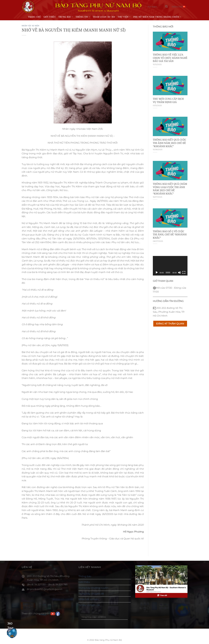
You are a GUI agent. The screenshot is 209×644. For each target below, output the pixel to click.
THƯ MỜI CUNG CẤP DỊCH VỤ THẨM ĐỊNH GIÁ (168, 100)
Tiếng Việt (179, 7)
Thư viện (124, 17)
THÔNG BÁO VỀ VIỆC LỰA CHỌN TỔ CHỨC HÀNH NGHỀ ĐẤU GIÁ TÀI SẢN (170, 58)
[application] (170, 266)
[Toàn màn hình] (184, 273)
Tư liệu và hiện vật (89, 605)
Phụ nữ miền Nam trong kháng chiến (157, 17)
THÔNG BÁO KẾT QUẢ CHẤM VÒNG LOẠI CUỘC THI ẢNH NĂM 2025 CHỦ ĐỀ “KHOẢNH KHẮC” (170, 189)
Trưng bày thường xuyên (93, 588)
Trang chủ (34, 17)
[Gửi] (166, 7)
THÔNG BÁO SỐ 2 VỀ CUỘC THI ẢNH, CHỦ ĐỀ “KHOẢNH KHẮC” (170, 235)
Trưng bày (66, 17)
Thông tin (83, 17)
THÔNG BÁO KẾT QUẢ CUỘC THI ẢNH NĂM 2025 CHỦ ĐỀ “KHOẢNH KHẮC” (169, 143)
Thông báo (85, 576)
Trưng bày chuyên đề (91, 594)
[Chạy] (157, 273)
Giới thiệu (50, 17)
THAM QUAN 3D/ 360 (104, 17)
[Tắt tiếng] (180, 273)
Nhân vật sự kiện (31, 26)
